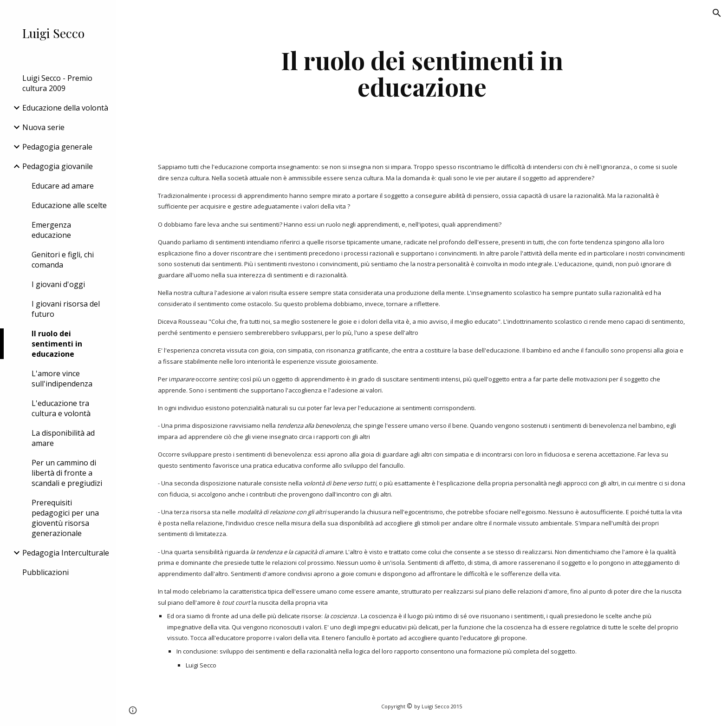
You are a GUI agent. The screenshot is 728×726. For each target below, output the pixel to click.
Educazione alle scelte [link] (69, 205)
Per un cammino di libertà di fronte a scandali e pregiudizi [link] (67, 473)
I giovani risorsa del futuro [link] (66, 309)
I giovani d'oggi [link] (58, 284)
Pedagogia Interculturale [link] (66, 553)
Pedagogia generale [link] (57, 147)
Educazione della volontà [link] (65, 108)
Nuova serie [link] (43, 127)
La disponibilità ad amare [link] (63, 438)
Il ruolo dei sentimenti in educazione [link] (57, 344)
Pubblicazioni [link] (45, 572)
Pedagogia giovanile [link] (58, 166)
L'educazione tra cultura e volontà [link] (61, 408)
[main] (422, 73)
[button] (717, 13)
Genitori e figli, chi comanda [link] (63, 260)
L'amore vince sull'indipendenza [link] (62, 379)
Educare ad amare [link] (63, 186)
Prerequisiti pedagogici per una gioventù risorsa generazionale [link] (65, 518)
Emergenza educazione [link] (51, 230)
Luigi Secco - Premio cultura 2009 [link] (57, 83)
